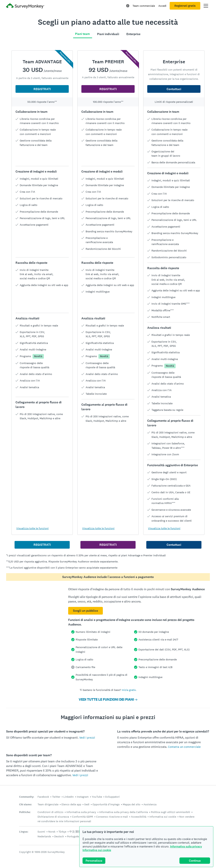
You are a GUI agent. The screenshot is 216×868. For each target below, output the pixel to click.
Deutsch (59, 836)
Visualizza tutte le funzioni (32, 528)
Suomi (41, 832)
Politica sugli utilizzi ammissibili (171, 812)
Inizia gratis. (129, 690)
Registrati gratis (185, 6)
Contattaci (174, 89)
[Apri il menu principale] (206, 6)
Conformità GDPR (83, 817)
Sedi (87, 804)
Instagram (83, 797)
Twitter (56, 797)
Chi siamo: (26, 804)
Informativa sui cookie (97, 850)
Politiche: (25, 812)
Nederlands (44, 836)
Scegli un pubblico (85, 611)
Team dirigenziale (48, 804)
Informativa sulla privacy (186, 846)
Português (73, 836)
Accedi (162, 6)
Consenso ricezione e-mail (112, 817)
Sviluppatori (112, 797)
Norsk (52, 832)
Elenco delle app (71, 804)
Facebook (43, 797)
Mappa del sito (132, 804)
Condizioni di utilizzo (50, 812)
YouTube (97, 797)
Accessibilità (139, 817)
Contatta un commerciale (184, 747)
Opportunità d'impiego (106, 804)
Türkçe (62, 832)
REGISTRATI (42, 89)
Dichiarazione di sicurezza (53, 817)
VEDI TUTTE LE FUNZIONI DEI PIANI (108, 699)
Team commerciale (144, 6)
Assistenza (150, 804)
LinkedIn (69, 797)
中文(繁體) (76, 832)
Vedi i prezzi (87, 738)
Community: (27, 797)
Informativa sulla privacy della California (124, 812)
